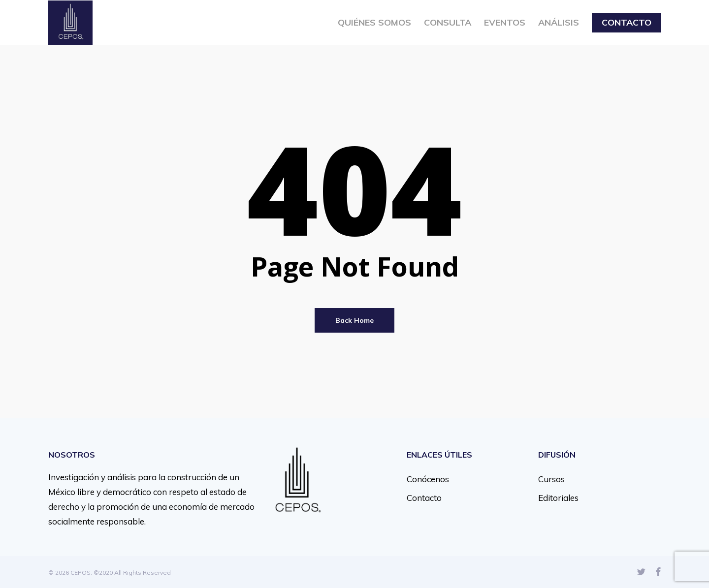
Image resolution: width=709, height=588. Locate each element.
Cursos (551, 479)
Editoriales (558, 498)
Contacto (424, 498)
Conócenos (428, 479)
